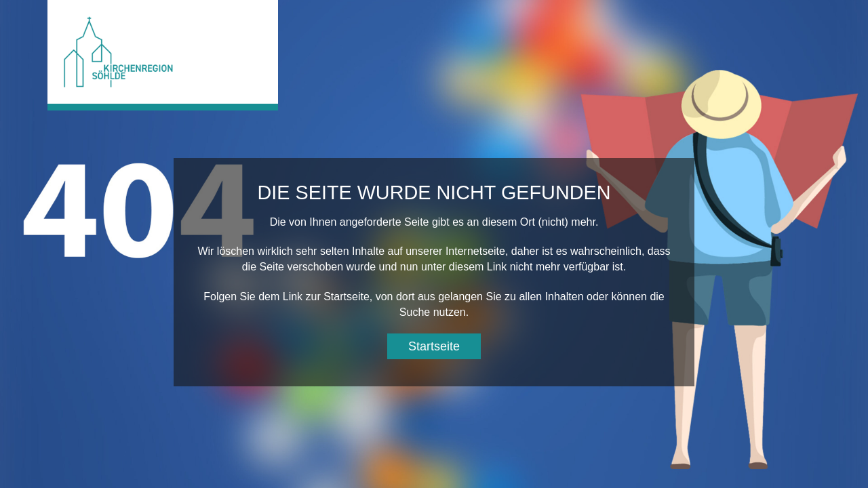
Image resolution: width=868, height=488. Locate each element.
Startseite (434, 346)
